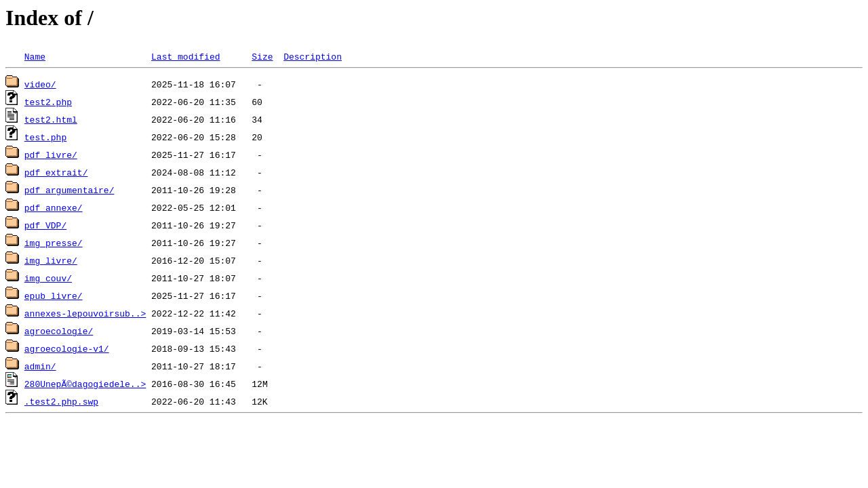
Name (35, 56)
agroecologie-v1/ (67, 348)
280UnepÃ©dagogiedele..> (85, 384)
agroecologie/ (59, 331)
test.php (45, 137)
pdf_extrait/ (56, 172)
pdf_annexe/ (54, 207)
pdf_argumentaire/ (70, 190)
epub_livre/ (54, 296)
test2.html (51, 119)
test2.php (48, 102)
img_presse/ (54, 243)
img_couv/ (48, 278)
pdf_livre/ (51, 155)
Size (262, 56)
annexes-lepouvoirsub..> (85, 313)
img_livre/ (51, 260)
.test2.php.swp (61, 401)
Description (313, 56)
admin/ (40, 366)
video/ (40, 84)
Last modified (185, 56)
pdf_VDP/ (45, 225)
